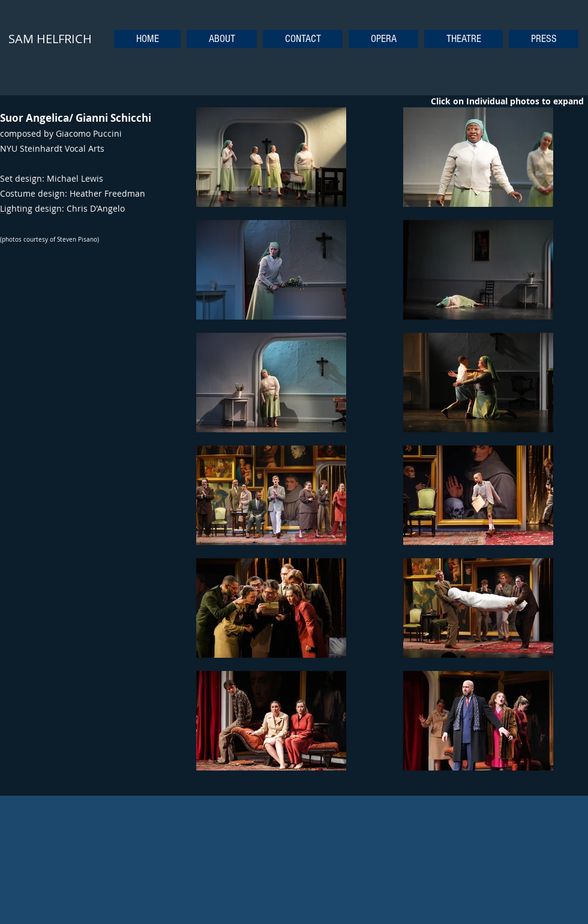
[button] (383, 39)
